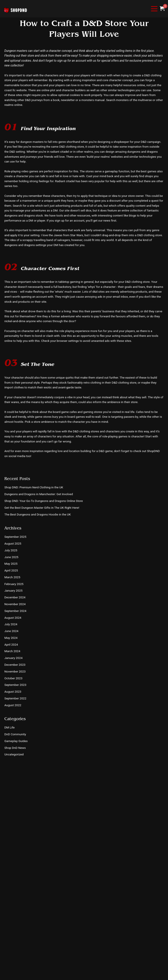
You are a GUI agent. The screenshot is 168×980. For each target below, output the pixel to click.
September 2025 (15, 537)
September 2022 (15, 698)
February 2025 (14, 584)
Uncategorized (14, 754)
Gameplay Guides (16, 741)
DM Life (10, 727)
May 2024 (11, 638)
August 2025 (13, 543)
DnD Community (15, 734)
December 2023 (15, 665)
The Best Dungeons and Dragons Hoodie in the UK (38, 514)
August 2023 (13, 692)
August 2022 (13, 705)
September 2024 (15, 611)
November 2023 (15, 671)
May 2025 (11, 564)
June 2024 (11, 631)
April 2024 (11, 645)
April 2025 (11, 570)
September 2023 (15, 685)
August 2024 (13, 618)
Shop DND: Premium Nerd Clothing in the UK (34, 487)
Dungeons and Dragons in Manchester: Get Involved (39, 494)
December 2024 (15, 597)
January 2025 (13, 590)
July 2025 (11, 550)
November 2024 (15, 604)
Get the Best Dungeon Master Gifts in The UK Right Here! (42, 508)
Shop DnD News (15, 748)
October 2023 (13, 678)
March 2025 (12, 577)
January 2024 (13, 658)
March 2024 (12, 651)
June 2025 (11, 557)
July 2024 (11, 624)
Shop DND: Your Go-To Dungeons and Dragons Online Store (44, 501)
